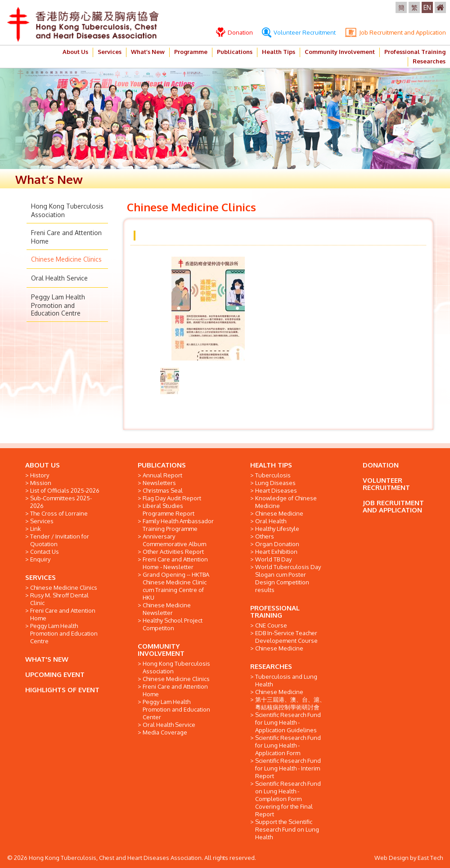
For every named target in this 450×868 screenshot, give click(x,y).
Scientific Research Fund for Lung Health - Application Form (288, 745)
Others (265, 536)
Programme (191, 52)
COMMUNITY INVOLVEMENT (161, 650)
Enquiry (40, 559)
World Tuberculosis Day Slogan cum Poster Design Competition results (288, 578)
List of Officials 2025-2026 (65, 490)
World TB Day (273, 559)
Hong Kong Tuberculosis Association (176, 667)
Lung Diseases (275, 483)
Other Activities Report (173, 552)
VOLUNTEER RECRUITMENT (386, 484)
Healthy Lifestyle (277, 529)
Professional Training (415, 52)
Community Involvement (340, 52)
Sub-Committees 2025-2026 (61, 502)
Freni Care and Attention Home (63, 614)
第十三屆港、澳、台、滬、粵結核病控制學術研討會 (290, 703)
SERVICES (40, 577)
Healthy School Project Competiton (173, 624)
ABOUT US (43, 465)
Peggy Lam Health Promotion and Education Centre (58, 305)
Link (36, 529)
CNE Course (271, 625)
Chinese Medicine (279, 513)
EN (427, 7)
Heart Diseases (276, 490)
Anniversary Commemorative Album (174, 540)
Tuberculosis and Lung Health (286, 680)
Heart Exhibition (276, 552)
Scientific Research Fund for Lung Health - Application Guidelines (288, 722)
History (40, 475)
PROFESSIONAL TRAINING (275, 612)
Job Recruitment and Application (395, 32)
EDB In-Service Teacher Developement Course (286, 637)
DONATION (381, 465)
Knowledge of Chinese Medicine (286, 502)
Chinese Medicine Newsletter (167, 609)
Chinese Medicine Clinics (66, 259)
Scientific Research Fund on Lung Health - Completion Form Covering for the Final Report (288, 799)
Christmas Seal (163, 490)
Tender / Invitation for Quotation (60, 540)
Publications (235, 52)
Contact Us (45, 552)
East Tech (430, 858)
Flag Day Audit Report (172, 498)
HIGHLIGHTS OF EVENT (62, 690)
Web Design (391, 858)
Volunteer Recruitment (299, 32)
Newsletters (159, 483)
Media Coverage (165, 732)
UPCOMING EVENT (55, 674)
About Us (75, 52)
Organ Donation (277, 544)
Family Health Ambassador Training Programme (178, 525)
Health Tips (279, 52)
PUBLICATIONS (162, 465)
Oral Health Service (59, 278)
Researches (429, 61)
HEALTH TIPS (271, 465)
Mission (41, 483)
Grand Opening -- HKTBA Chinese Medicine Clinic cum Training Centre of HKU (176, 586)
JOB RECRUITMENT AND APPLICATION (393, 506)
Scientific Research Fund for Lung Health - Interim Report (288, 768)
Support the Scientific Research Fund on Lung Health (287, 829)
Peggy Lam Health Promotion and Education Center (176, 709)
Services (110, 52)
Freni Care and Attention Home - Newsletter (175, 563)
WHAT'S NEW (47, 659)
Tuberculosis (273, 475)
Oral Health (271, 521)
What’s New (148, 52)
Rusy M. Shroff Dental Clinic (59, 599)
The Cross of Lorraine (59, 513)
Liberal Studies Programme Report (169, 510)
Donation (234, 32)
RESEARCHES (271, 666)
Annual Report (162, 475)
